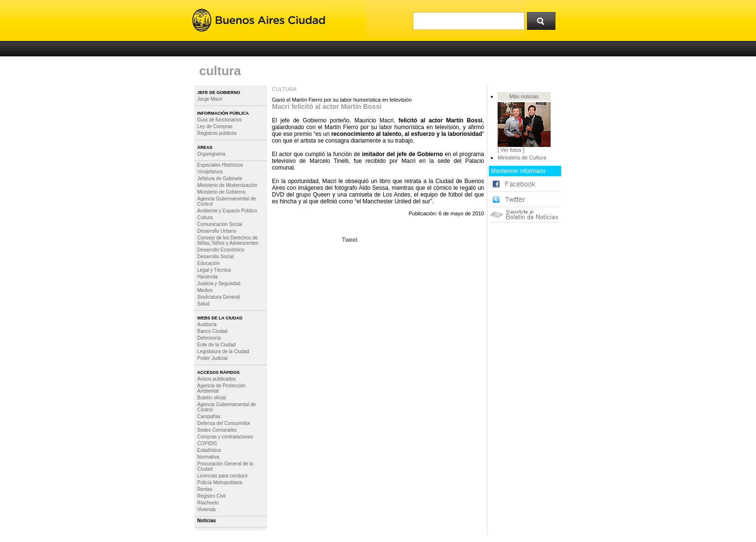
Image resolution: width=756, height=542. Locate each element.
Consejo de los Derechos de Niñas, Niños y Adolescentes (228, 240)
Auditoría (207, 324)
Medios (205, 290)
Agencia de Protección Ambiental (221, 388)
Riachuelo (208, 503)
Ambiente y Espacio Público (227, 211)
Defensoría (209, 338)
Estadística (209, 450)
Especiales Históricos (220, 165)
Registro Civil (211, 496)
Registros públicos (217, 133)
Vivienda (206, 509)
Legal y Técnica (214, 270)
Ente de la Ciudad (216, 345)
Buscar (544, 19)
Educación (209, 263)
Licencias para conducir (223, 476)
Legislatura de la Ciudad (223, 351)
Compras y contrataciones (225, 437)
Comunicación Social (220, 224)
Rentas (205, 489)
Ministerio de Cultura (522, 158)
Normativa (208, 457)
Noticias (207, 521)
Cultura (205, 218)
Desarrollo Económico (221, 250)
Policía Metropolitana (220, 483)
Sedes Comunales (217, 430)
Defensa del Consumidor (224, 423)
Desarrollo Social (216, 257)
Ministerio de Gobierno (222, 192)
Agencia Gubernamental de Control (227, 201)
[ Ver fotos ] (511, 150)
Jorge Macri (210, 99)
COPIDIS (207, 443)
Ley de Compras (215, 126)
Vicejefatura (210, 172)
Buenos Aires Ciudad (259, 20)
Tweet (350, 240)
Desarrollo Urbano (217, 231)
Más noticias (524, 96)
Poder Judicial (212, 358)
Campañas (209, 416)
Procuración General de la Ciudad (225, 466)
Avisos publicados (216, 379)
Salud (203, 304)
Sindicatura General (218, 297)
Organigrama (211, 154)
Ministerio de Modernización (227, 185)
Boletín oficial (211, 398)
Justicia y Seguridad (219, 284)
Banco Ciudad (212, 331)
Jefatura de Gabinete (220, 178)
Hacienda (207, 277)
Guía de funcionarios (219, 120)
